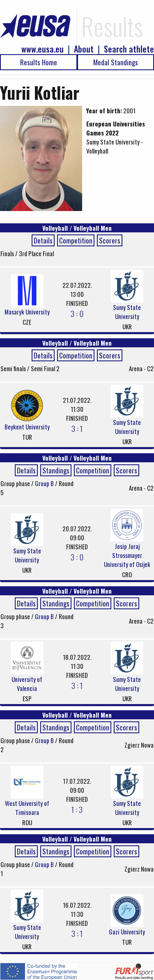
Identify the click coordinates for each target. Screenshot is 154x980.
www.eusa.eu (43, 49)
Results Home (39, 62)
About (84, 49)
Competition (76, 240)
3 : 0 (77, 313)
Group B (45, 483)
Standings (56, 470)
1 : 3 (77, 809)
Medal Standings (116, 62)
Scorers (110, 240)
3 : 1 (77, 428)
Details (43, 240)
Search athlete (129, 49)
